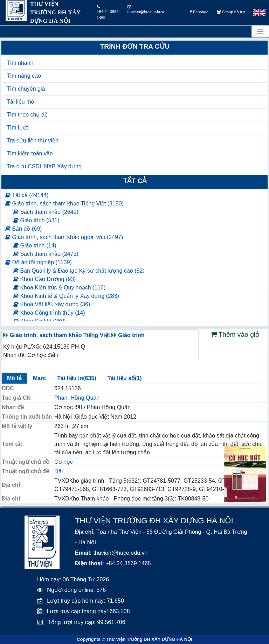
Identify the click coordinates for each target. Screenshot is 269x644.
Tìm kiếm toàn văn (30, 153)
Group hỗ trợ (231, 12)
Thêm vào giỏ (235, 334)
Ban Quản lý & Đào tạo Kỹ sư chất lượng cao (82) (79, 271)
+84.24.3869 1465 (108, 12)
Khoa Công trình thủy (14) (49, 313)
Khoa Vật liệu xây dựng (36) (52, 304)
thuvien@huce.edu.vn (146, 9)
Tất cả (135, 181)
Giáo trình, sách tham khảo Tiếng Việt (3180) (64, 204)
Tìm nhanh (20, 63)
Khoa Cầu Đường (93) (44, 279)
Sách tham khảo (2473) (46, 254)
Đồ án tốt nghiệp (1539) (39, 262)
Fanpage (199, 12)
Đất (59, 471)
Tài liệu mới (21, 102)
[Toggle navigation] (260, 31)
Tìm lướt (17, 128)
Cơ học (64, 462)
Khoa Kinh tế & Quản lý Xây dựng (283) (66, 296)
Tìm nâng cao (24, 76)
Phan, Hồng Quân (77, 398)
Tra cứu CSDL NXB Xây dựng (44, 166)
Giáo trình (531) (36, 220)
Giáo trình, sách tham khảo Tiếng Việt (60, 335)
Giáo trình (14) (35, 246)
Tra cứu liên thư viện (33, 141)
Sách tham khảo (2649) (46, 212)
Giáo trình (131, 335)
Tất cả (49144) (27, 195)
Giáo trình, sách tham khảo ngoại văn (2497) (64, 237)
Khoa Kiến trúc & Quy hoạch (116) (59, 288)
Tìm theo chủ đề (27, 115)
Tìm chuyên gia (26, 89)
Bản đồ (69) (23, 229)
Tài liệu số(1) (124, 378)
